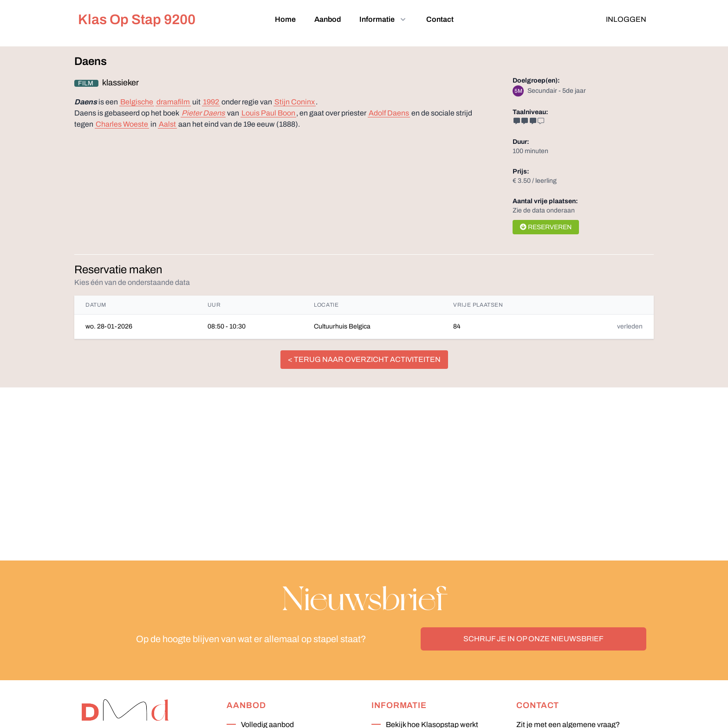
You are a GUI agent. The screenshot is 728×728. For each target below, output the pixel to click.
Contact (440, 19)
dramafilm (173, 102)
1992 (211, 102)
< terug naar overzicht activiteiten (364, 359)
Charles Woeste (122, 124)
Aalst (167, 124)
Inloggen (626, 19)
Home (285, 19)
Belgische (137, 102)
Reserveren (546, 227)
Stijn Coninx (295, 102)
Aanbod (328, 19)
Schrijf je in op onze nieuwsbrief (533, 639)
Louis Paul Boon (268, 113)
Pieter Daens (203, 113)
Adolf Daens (389, 113)
